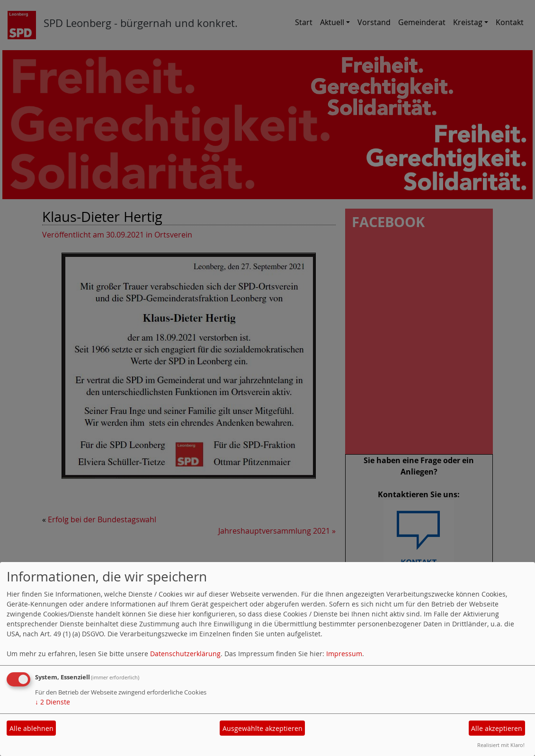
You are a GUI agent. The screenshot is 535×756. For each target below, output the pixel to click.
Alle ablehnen (31, 728)
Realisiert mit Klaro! (501, 745)
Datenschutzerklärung (185, 654)
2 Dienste (53, 702)
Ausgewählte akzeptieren (263, 728)
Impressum (344, 654)
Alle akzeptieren (497, 728)
